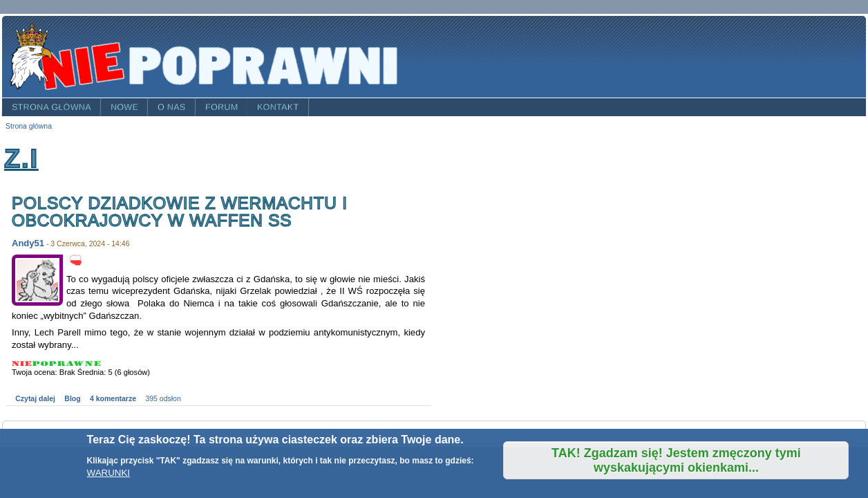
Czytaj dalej (35, 399)
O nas (172, 107)
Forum (222, 107)
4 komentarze (113, 399)
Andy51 (28, 243)
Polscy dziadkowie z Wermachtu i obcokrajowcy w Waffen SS (182, 212)
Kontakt (278, 107)
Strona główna (51, 107)
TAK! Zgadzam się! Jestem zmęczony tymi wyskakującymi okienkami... (676, 460)
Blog (72, 399)
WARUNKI (108, 473)
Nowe (124, 107)
